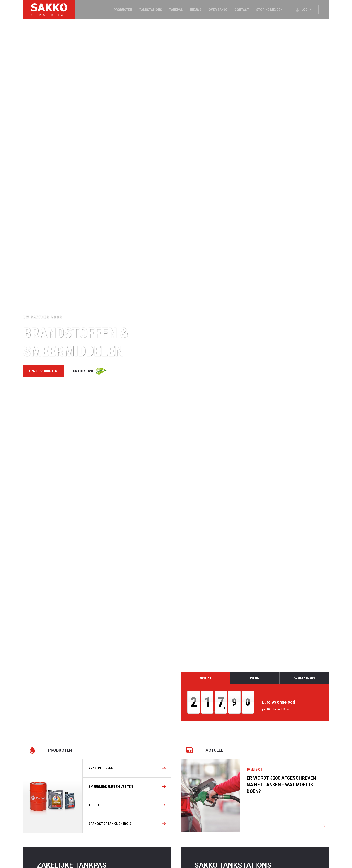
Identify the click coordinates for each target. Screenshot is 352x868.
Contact (242, 10)
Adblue (94, 805)
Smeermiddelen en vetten (111, 787)
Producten (123, 10)
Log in (307, 10)
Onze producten (43, 371)
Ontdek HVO (83, 371)
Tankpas (176, 10)
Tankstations (151, 10)
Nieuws (196, 10)
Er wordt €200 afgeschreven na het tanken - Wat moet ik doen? (281, 785)
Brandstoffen (101, 768)
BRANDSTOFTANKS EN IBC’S (110, 824)
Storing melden (269, 10)
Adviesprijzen (304, 678)
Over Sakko (218, 10)
